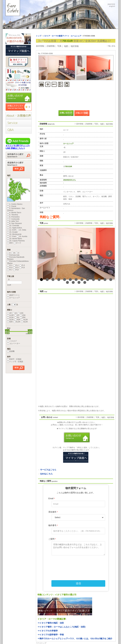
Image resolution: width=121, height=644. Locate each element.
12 (105, 280)
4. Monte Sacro (14, 213)
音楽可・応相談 (14, 359)
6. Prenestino (13, 217)
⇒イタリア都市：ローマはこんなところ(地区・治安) (61, 627)
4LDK (24, 320)
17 (85, 282)
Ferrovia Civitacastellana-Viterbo (18, 262)
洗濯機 (11, 351)
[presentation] (76, 564)
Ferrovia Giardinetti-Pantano (16, 258)
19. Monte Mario (15, 239)
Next (109, 254)
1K (15, 313)
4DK (17, 320)
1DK (21, 313)
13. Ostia (21, 230)
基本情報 (40, 46)
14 (67, 282)
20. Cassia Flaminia (16, 241)
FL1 (10, 265)
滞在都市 (53, 512)
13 (111, 280)
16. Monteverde (14, 234)
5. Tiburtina (12, 215)
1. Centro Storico (15, 204)
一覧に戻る (111, 46)
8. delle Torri (13, 221)
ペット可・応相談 (15, 362)
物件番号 (53, 525)
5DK (10, 322)
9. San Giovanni (14, 223)
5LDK (17, 322)
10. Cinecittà (13, 226)
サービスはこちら (48, 470)
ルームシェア (13, 298)
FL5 (16, 268)
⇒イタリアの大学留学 (48, 631)
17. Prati (11, 236)
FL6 (22, 268)
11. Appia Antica (14, 228)
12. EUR (11, 230)
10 (93, 280)
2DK (23, 315)
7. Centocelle (13, 219)
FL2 (16, 265)
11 (99, 280)
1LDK (10, 315)
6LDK (24, 322)
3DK (23, 317)
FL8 (16, 270)
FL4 (10, 268)
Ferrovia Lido (13, 255)
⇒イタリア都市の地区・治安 (51, 623)
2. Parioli (12, 206)
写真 (59, 46)
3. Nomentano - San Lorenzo (16, 209)
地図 (66, 46)
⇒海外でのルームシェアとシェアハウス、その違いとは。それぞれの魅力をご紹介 (75, 639)
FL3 (22, 265)
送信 (78, 583)
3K (17, 317)
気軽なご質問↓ (50, 217)
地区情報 (75, 46)
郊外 (10, 243)
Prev (43, 254)
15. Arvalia (12, 232)
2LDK (10, 317)
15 (73, 282)
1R (9, 313)
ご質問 (52, 539)
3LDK (10, 320)
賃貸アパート (13, 295)
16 (79, 282)
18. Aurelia (22, 236)
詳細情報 (51, 46)
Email (52, 499)
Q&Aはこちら (46, 474)
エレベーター (14, 343)
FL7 (10, 270)
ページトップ (41, 643)
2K (17, 315)
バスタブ (12, 341)
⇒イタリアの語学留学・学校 (51, 635)
